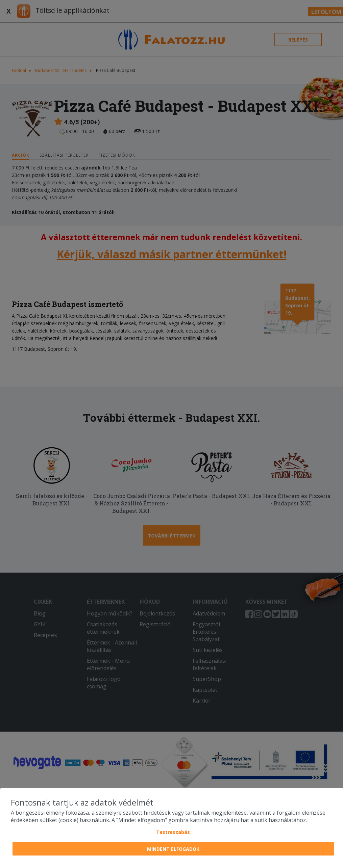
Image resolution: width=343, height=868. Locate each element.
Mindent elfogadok (173, 849)
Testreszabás (173, 832)
